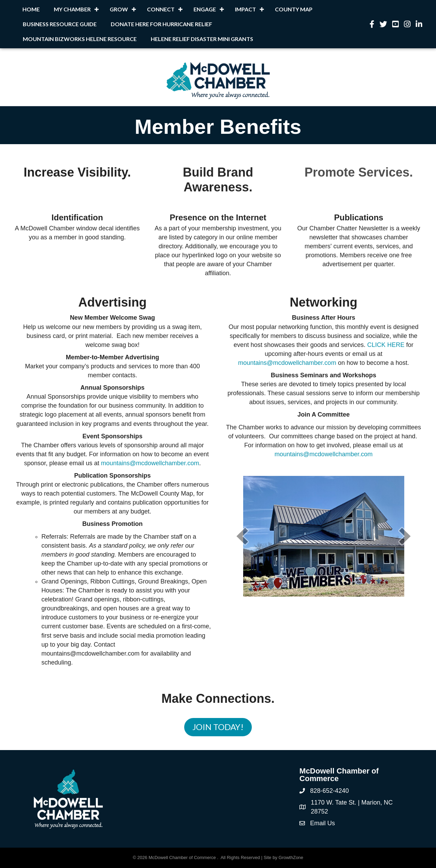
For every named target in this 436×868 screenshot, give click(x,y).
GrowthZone (291, 857)
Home (31, 9)
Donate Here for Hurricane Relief (161, 24)
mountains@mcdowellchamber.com (150, 463)
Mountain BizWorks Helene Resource (80, 39)
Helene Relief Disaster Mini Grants (202, 39)
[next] (405, 536)
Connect (161, 9)
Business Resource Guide (60, 24)
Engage (205, 9)
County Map (294, 9)
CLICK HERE (386, 345)
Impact (245, 9)
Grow (119, 9)
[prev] (242, 536)
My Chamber (72, 9)
